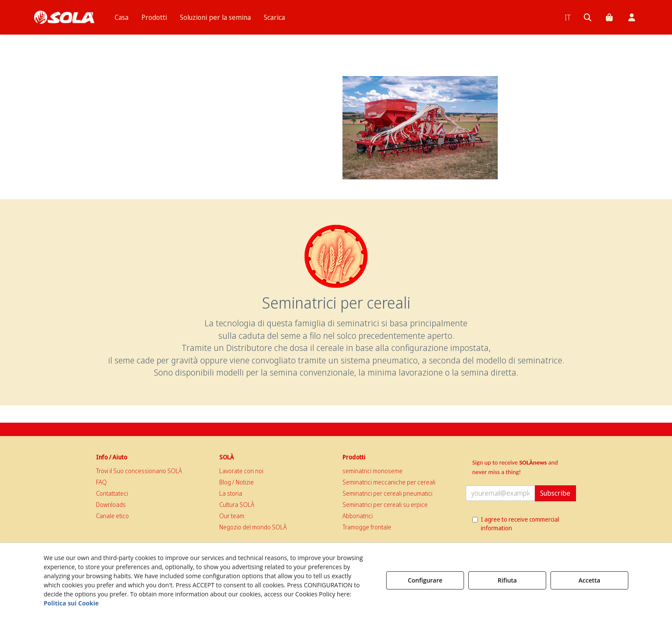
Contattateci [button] (112, 493)
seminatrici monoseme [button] (373, 471)
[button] (64, 17)
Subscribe (555, 493)
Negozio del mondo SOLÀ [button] (253, 527)
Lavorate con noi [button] (241, 471)
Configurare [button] (425, 580)
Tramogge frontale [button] (367, 527)
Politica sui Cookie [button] (71, 603)
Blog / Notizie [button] (237, 482)
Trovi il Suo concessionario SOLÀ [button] (139, 471)
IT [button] (568, 17)
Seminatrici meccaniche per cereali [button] (389, 482)
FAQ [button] (101, 482)
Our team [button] (232, 516)
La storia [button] (231, 493)
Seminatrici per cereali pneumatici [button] (387, 493)
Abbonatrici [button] (358, 516)
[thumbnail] (420, 128)
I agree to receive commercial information (516, 524)
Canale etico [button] (112, 516)
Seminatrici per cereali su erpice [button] (385, 505)
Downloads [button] (111, 505)
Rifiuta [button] (507, 580)
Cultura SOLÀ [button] (237, 505)
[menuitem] (122, 17)
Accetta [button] (589, 580)
